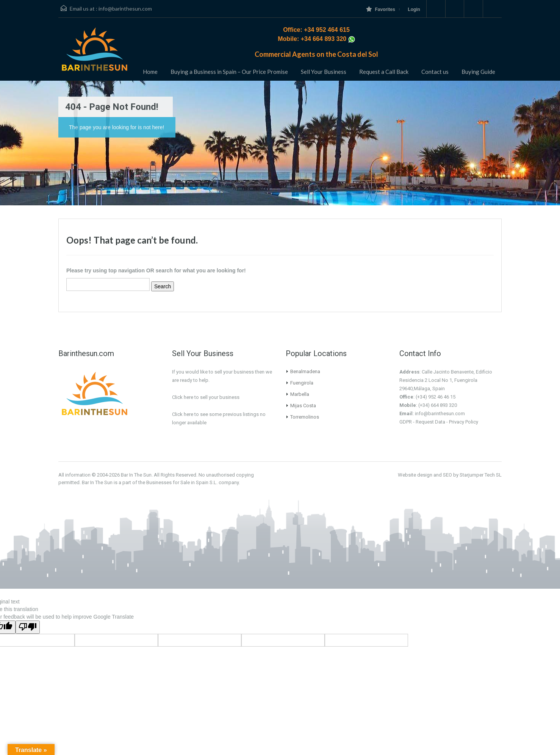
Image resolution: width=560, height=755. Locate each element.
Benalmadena (305, 371)
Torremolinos (305, 417)
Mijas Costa (303, 406)
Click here (183, 414)
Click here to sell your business (206, 397)
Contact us (435, 72)
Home (150, 72)
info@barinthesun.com (125, 9)
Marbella (300, 394)
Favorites (380, 9)
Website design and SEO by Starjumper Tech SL (450, 475)
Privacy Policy (464, 422)
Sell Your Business (324, 72)
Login (414, 9)
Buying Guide (478, 72)
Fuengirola (302, 383)
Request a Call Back (384, 72)
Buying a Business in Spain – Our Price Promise (229, 72)
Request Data (430, 422)
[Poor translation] (28, 627)
